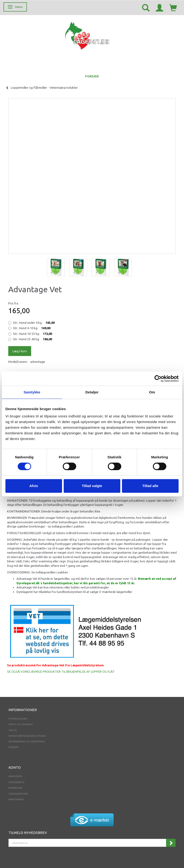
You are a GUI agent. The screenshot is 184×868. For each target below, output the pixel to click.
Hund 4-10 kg (32, 328)
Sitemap (13, 747)
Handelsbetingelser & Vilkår (27, 736)
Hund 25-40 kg (32, 339)
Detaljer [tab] (92, 392)
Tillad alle (150, 486)
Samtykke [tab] (32, 392)
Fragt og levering (21, 724)
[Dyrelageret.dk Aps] (88, 35)
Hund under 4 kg (34, 323)
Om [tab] (152, 392)
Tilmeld (171, 843)
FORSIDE (92, 76)
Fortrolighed (18, 719)
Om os (13, 730)
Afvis (34, 486)
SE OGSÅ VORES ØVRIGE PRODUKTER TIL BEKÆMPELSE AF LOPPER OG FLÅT (61, 672)
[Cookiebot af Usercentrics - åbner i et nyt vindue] (158, 379)
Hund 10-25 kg (32, 334)
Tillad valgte (92, 486)
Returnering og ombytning (27, 742)
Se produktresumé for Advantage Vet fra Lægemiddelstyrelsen (55, 665)
